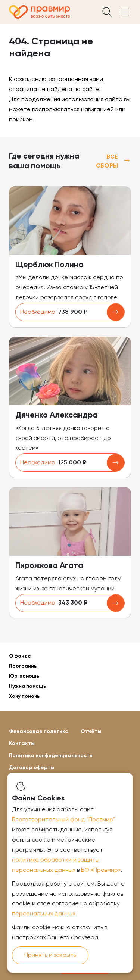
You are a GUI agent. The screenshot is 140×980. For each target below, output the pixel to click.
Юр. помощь (24, 676)
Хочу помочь (24, 697)
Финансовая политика (39, 731)
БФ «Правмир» (101, 870)
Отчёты (91, 731)
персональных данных (44, 914)
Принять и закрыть (50, 955)
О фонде (20, 656)
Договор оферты (32, 768)
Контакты (22, 743)
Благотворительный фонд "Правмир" (63, 820)
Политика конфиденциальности (51, 756)
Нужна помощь (27, 686)
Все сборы (113, 162)
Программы (23, 666)
